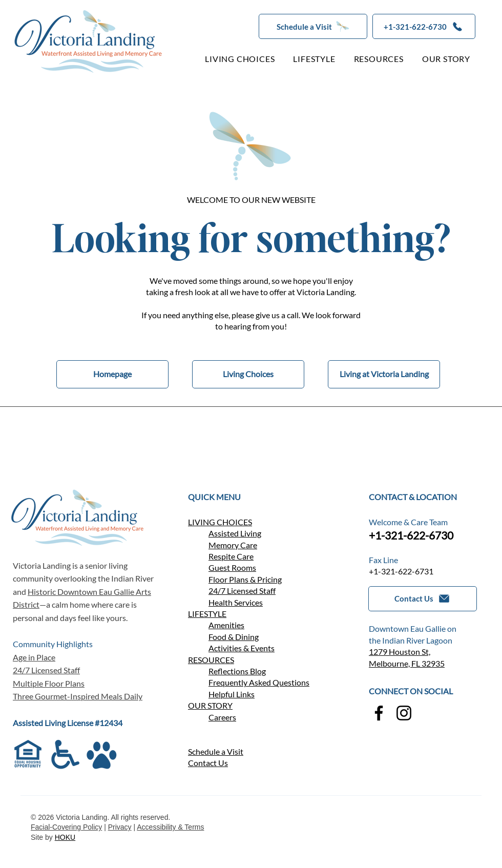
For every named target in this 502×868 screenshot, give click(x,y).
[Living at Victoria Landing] (384, 374)
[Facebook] (379, 713)
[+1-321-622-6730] (424, 26)
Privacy (120, 827)
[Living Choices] (248, 374)
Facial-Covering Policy (66, 827)
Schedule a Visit (216, 751)
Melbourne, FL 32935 (407, 663)
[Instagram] (404, 713)
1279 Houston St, (400, 652)
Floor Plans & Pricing (245, 579)
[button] (313, 26)
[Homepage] (112, 374)
